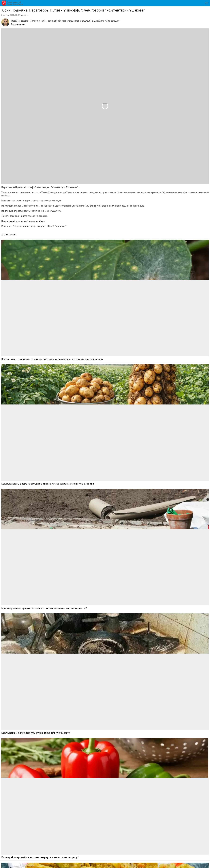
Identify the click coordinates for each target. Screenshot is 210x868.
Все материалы (18, 24)
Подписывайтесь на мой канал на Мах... (23, 221)
